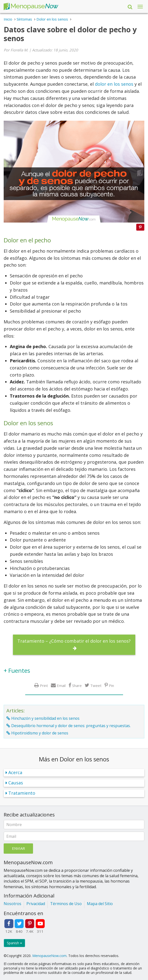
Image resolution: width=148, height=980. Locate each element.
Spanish (14, 943)
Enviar (18, 848)
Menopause (31, 6)
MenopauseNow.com (49, 956)
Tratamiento (22, 793)
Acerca (15, 772)
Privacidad (36, 904)
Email (61, 685)
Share (77, 685)
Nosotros (12, 904)
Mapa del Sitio (100, 904)
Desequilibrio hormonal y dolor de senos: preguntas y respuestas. (71, 726)
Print (44, 685)
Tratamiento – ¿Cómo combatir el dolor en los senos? (74, 641)
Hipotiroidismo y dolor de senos (40, 733)
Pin (111, 685)
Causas (16, 783)
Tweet (96, 685)
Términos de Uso (66, 904)
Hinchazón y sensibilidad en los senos (45, 718)
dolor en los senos (114, 84)
